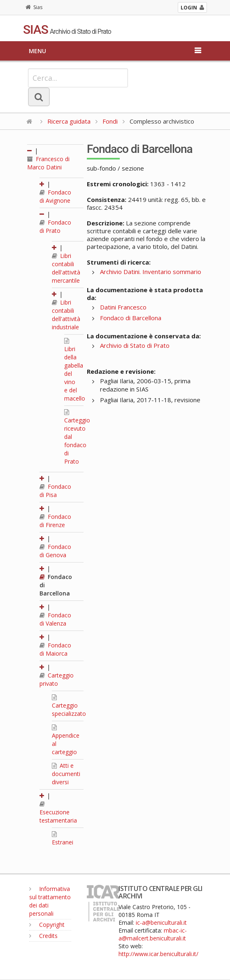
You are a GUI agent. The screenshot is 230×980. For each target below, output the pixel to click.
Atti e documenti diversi (66, 774)
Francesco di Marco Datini (48, 163)
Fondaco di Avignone (55, 196)
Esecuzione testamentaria (58, 813)
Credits (43, 936)
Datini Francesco (123, 307)
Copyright (47, 925)
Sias (34, 7)
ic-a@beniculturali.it (161, 923)
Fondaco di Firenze (55, 521)
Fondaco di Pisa (55, 491)
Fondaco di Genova (55, 551)
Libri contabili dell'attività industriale (66, 315)
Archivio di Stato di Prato (135, 345)
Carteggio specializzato (69, 706)
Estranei (63, 839)
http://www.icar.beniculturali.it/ (158, 954)
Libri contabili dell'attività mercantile (66, 268)
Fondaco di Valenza (55, 619)
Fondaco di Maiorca (55, 649)
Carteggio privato (57, 679)
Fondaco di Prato (55, 226)
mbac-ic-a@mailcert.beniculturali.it (153, 934)
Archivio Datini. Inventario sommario (151, 272)
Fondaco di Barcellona (131, 318)
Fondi (110, 121)
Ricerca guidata (69, 121)
